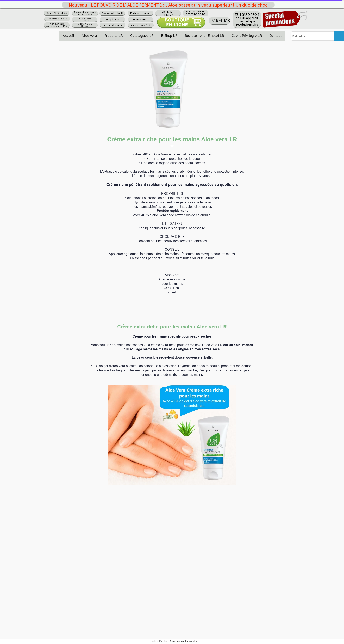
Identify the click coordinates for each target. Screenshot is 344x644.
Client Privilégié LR (247, 35)
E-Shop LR (169, 35)
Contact (275, 35)
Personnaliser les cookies (183, 642)
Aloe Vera (89, 35)
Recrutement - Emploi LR (204, 35)
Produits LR (113, 35)
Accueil (69, 35)
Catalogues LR (142, 35)
